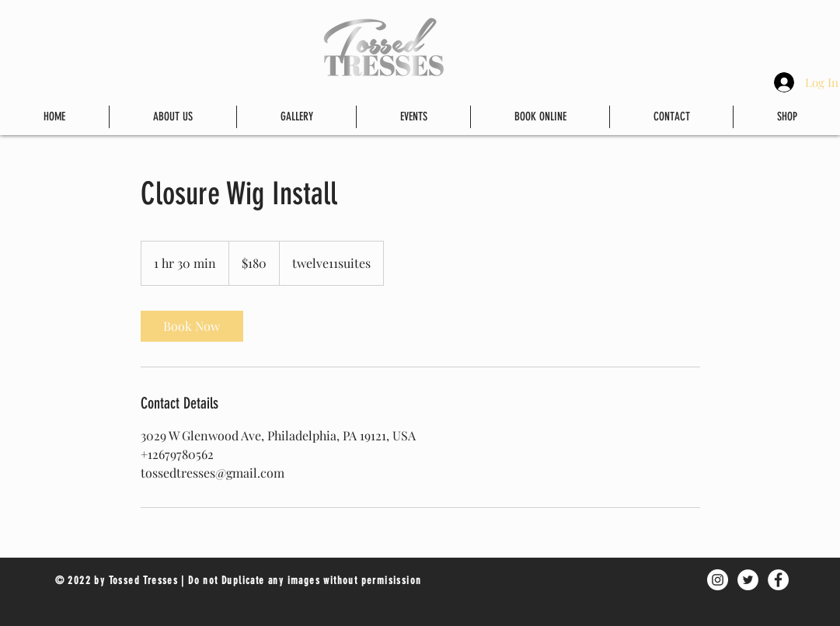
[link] (192, 326)
